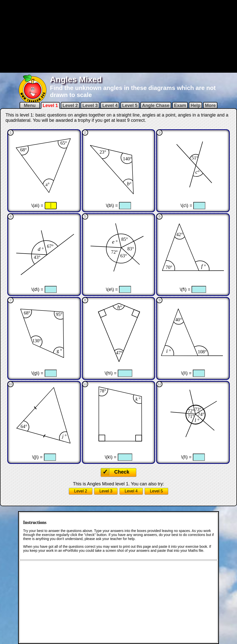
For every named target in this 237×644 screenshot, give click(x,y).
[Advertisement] (119, 36)
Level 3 (90, 105)
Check (122, 472)
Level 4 (110, 105)
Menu (30, 105)
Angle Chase (156, 105)
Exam (180, 105)
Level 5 (130, 105)
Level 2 (70, 105)
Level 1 (50, 105)
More (210, 105)
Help (195, 105)
